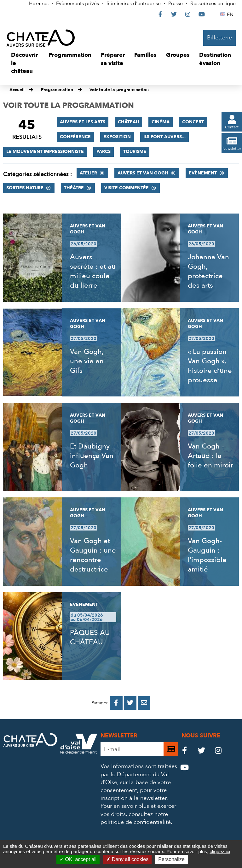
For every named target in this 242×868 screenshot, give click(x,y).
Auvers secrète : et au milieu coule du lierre (93, 271)
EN (231, 15)
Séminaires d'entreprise (134, 3)
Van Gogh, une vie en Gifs (87, 361)
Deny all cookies (127, 859)
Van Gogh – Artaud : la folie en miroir (210, 456)
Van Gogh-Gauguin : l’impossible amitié (207, 555)
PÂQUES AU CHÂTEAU (90, 637)
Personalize (171, 859)
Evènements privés (78, 3)
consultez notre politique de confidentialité (136, 818)
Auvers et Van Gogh (143, 173)
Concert (193, 122)
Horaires (39, 3)
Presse (176, 3)
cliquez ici (220, 851)
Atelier (88, 173)
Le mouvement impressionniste (45, 152)
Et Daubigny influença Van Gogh (92, 456)
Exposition (117, 137)
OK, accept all (78, 859)
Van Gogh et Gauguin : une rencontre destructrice (93, 555)
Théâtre (74, 188)
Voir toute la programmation (119, 90)
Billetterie (219, 38)
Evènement (203, 173)
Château (128, 122)
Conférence (75, 137)
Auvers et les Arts (83, 122)
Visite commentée (127, 188)
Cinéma (161, 122)
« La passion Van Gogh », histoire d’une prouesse (210, 366)
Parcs (104, 152)
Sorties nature (25, 188)
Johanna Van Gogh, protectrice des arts (208, 271)
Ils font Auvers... (164, 137)
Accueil (17, 90)
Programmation (57, 90)
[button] (25, 63)
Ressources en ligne (213, 3)
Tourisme (135, 152)
